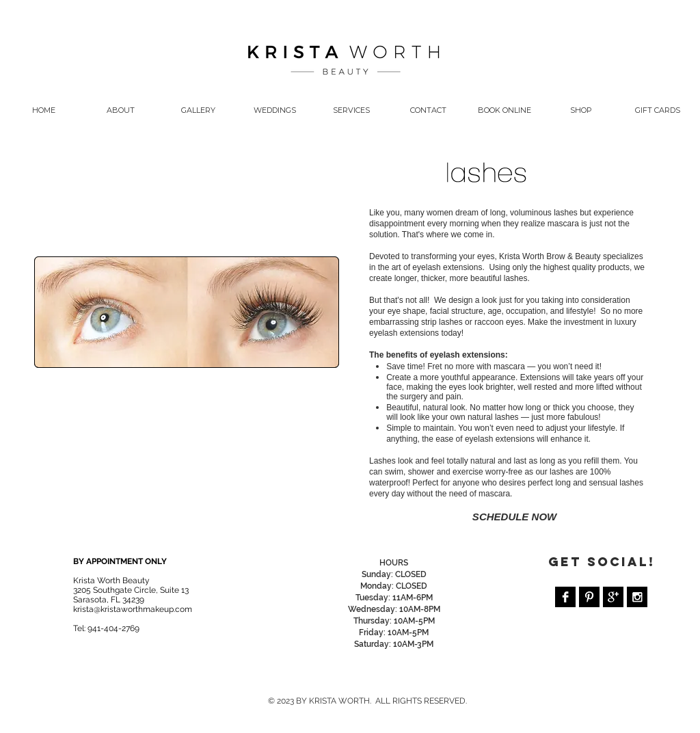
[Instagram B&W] (637, 597)
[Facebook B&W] (565, 597)
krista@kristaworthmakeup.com (133, 609)
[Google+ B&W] (613, 597)
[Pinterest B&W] (589, 597)
